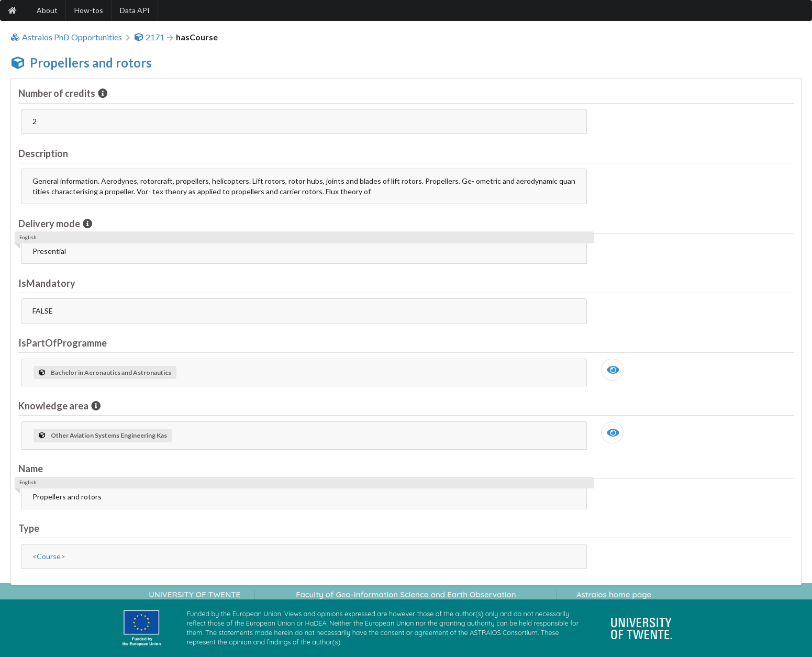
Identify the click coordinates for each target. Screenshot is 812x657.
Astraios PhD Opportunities (66, 37)
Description (43, 153)
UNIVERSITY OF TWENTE (194, 594)
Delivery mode (50, 224)
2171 (149, 37)
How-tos (89, 10)
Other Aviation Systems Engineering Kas (103, 435)
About (47, 10)
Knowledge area (54, 406)
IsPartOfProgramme (63, 343)
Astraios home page (614, 594)
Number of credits (58, 93)
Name (31, 469)
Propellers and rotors (91, 63)
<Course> (49, 556)
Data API (135, 10)
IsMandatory (47, 283)
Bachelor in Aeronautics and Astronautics (105, 372)
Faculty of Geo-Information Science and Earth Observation (406, 594)
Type (29, 528)
